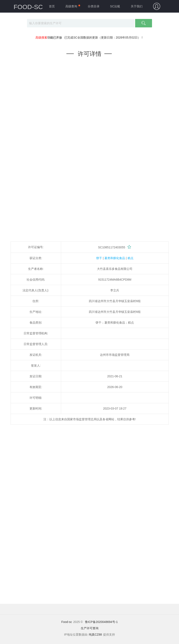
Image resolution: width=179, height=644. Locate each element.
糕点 (131, 258)
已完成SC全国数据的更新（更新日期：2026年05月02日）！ (104, 37)
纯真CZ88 (95, 635)
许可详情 (90, 54)
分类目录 (94, 6)
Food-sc (67, 622)
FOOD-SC (28, 7)
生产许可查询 (90, 628)
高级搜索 (41, 37)
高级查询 (71, 6)
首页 (52, 6)
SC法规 (115, 6)
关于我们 (137, 6)
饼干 (99, 258)
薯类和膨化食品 (115, 258)
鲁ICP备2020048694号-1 (101, 622)
